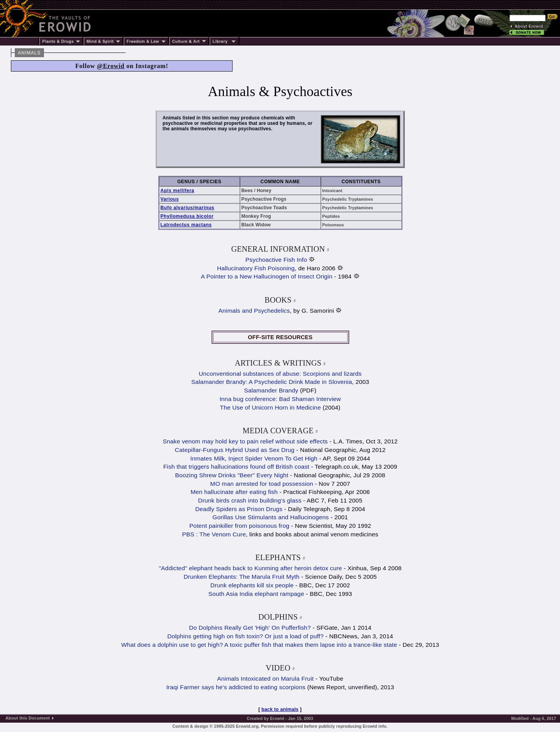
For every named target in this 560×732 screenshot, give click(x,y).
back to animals (280, 709)
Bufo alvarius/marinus (188, 208)
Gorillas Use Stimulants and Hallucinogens (270, 517)
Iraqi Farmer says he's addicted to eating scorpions (236, 687)
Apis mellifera (178, 191)
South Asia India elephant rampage (256, 594)
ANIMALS (29, 53)
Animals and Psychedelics (254, 311)
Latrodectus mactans (186, 225)
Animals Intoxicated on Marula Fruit (265, 679)
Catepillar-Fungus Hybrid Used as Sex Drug (234, 450)
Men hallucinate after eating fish (234, 492)
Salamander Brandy (271, 390)
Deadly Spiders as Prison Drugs (239, 509)
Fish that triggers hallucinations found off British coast (236, 467)
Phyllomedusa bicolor (187, 216)
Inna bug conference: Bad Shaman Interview (280, 399)
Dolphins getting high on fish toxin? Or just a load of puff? (246, 636)
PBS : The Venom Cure (214, 534)
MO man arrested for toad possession (262, 484)
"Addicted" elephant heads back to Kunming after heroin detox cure (250, 568)
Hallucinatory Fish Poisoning (256, 268)
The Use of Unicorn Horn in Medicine (271, 407)
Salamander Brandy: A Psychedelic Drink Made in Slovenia (272, 382)
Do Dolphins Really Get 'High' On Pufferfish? (250, 628)
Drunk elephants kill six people (252, 585)
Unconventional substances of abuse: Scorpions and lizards (280, 374)
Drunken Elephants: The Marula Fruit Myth (241, 577)
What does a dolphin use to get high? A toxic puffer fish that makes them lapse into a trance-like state (259, 645)
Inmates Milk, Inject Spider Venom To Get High (254, 458)
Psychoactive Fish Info (276, 260)
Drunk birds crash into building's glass (250, 500)
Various (170, 199)
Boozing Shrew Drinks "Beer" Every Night (232, 475)
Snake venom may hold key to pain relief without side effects (245, 441)
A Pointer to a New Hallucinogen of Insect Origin (266, 276)
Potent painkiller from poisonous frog (239, 526)
